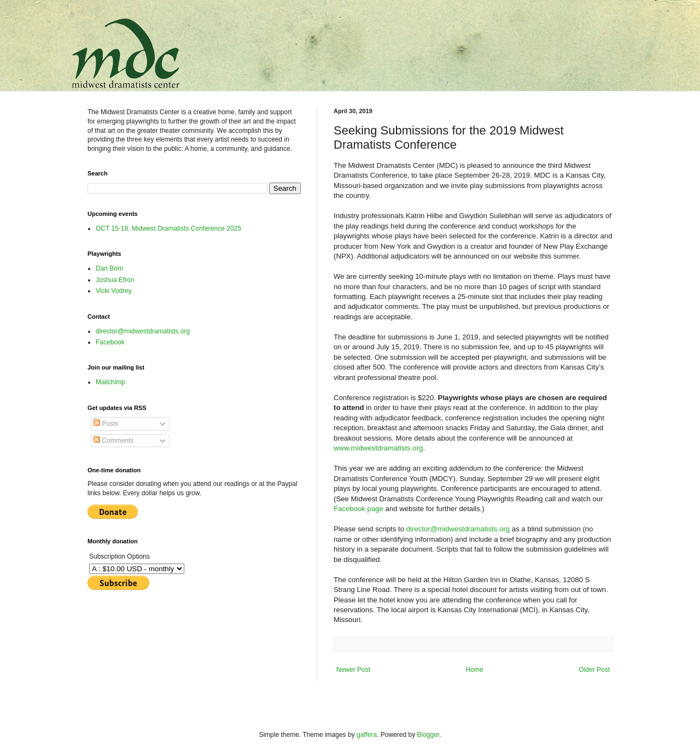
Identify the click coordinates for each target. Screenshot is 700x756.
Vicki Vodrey (114, 291)
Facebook (110, 342)
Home (475, 670)
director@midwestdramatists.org (458, 529)
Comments (113, 441)
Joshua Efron (115, 280)
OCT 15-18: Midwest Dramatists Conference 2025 (168, 228)
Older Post (594, 670)
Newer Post (353, 670)
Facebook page (358, 509)
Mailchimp (110, 382)
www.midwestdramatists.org (378, 448)
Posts (106, 424)
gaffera (367, 735)
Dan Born (110, 268)
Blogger (428, 735)
